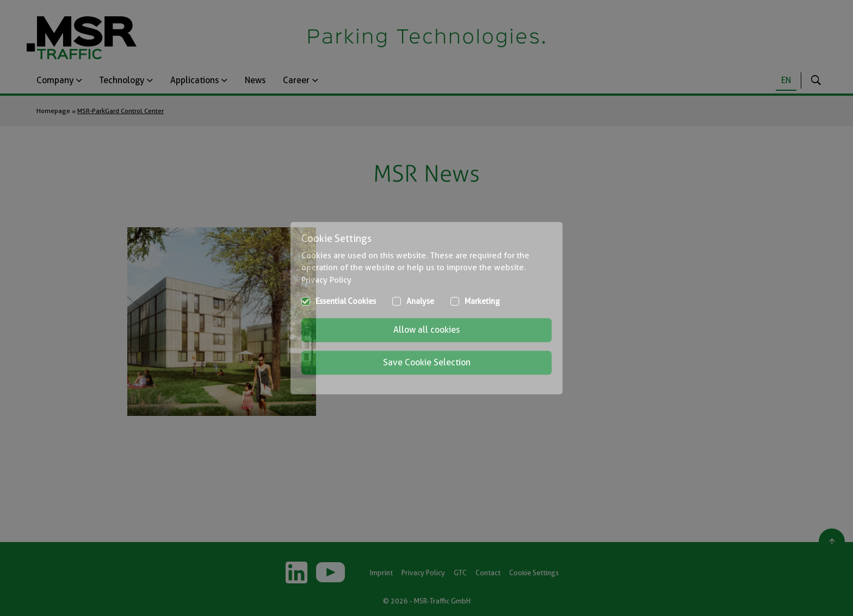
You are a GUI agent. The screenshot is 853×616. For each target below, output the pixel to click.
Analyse (420, 301)
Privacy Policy (326, 280)
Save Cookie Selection (427, 362)
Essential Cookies (346, 301)
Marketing (482, 301)
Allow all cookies (426, 330)
